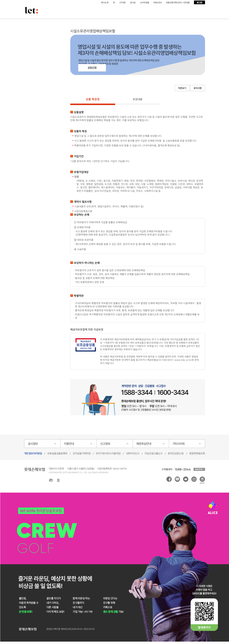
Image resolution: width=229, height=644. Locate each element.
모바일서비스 (178, 2)
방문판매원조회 (197, 453)
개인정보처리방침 (33, 453)
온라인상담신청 (176, 453)
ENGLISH (158, 2)
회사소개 (105, 2)
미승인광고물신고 (154, 453)
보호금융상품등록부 (57, 453)
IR (114, 2)
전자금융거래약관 (82, 453)
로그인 (199, 2)
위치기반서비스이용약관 (108, 453)
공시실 (133, 2)
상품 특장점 (93, 99)
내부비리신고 (133, 453)
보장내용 (138, 99)
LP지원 (123, 2)
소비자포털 (145, 2)
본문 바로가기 (0, 0)
